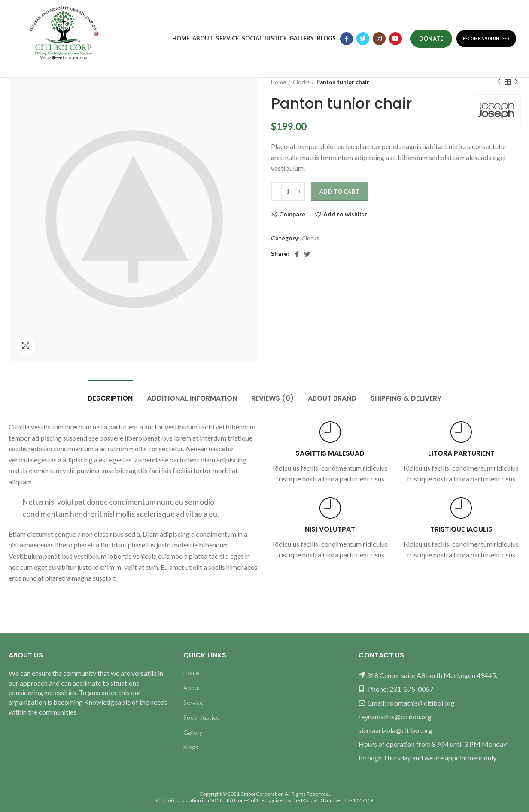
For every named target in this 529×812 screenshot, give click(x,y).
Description (110, 398)
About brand (332, 398)
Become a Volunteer (486, 38)
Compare (292, 214)
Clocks (301, 82)
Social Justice (201, 717)
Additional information (192, 398)
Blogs (191, 747)
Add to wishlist (345, 214)
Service (193, 702)
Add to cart (339, 192)
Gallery (193, 732)
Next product (516, 82)
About (192, 688)
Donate (431, 39)
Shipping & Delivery (406, 398)
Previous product (499, 82)
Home (278, 82)
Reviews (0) (272, 398)
